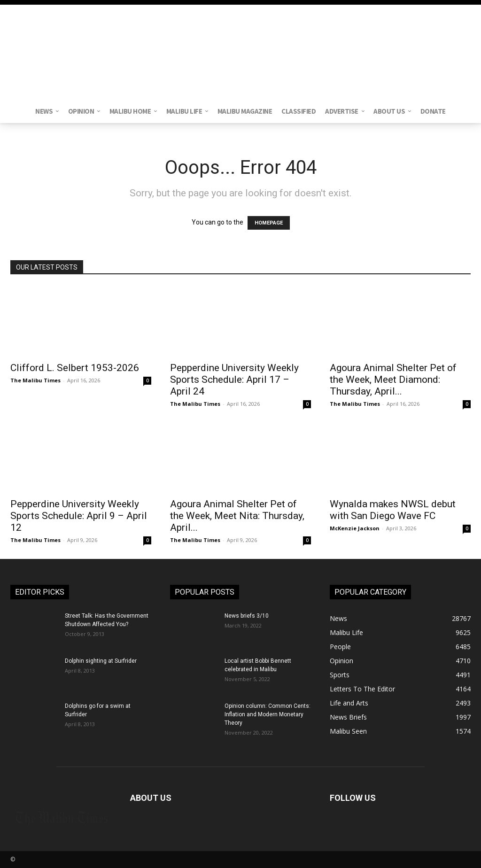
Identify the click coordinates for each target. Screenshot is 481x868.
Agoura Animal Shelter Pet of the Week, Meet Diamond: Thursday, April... (393, 380)
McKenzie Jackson (355, 528)
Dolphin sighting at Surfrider (101, 661)
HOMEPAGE (269, 223)
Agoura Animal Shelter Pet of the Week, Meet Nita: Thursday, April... (237, 516)
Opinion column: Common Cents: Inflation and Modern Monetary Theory (268, 714)
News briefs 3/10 (247, 616)
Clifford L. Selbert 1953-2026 (75, 368)
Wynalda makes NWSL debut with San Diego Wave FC (393, 510)
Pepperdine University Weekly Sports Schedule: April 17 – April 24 (234, 380)
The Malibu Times (35, 380)
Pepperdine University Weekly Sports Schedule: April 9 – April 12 (79, 516)
